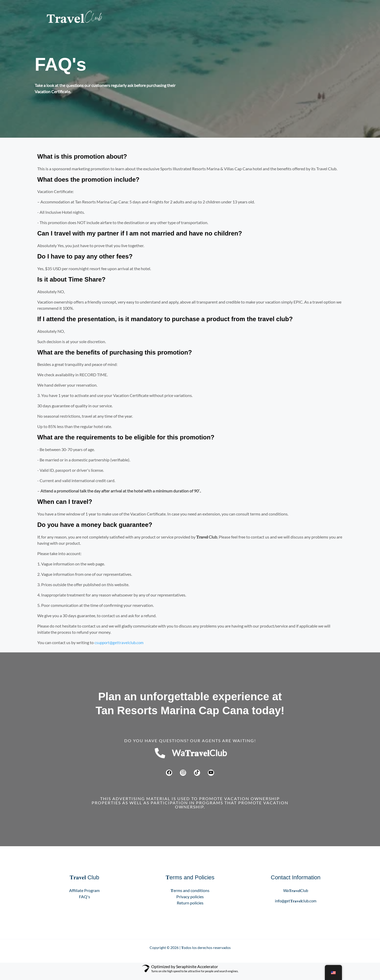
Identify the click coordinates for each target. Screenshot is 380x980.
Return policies (190, 908)
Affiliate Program (84, 895)
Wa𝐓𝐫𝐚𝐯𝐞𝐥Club (296, 895)
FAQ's (85, 901)
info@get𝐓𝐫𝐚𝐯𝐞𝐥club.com (296, 906)
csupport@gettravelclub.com (120, 642)
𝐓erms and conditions (190, 895)
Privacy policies (190, 901)
